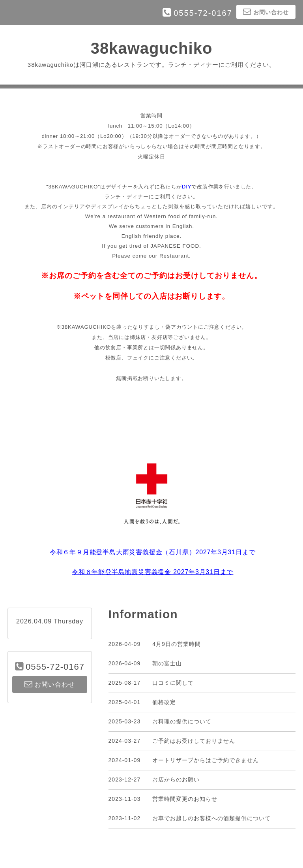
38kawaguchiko (152, 48)
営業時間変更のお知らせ (185, 799)
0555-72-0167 (203, 13)
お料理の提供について (182, 721)
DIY (187, 187)
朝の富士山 (167, 663)
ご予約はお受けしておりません (194, 741)
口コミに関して (173, 683)
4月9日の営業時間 (177, 644)
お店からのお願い (176, 780)
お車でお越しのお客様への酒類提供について (211, 818)
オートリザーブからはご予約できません (206, 760)
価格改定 (164, 702)
